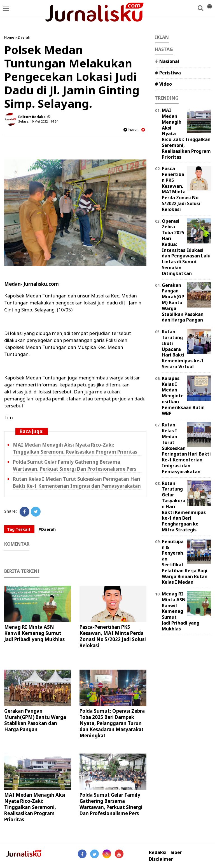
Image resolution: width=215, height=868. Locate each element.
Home (9, 37)
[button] (209, 4)
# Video (163, 84)
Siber (176, 852)
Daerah (24, 37)
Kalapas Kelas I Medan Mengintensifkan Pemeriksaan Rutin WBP (183, 396)
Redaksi (158, 852)
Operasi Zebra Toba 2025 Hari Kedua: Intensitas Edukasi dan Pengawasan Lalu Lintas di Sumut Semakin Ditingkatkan (186, 247)
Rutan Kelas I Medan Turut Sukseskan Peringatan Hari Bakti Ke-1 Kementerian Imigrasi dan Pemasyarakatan (77, 482)
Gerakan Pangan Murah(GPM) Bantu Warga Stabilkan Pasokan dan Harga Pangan (35, 720)
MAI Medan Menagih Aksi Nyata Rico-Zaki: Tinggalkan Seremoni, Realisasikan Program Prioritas (75, 448)
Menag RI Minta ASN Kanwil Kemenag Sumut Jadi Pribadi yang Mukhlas (34, 633)
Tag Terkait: (19, 529)
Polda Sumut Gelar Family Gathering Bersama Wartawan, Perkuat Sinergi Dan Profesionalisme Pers (75, 465)
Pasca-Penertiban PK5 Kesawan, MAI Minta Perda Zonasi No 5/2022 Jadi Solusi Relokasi (113, 636)
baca (130, 130)
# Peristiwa (168, 73)
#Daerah (47, 529)
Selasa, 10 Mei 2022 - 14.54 (38, 121)
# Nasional (167, 61)
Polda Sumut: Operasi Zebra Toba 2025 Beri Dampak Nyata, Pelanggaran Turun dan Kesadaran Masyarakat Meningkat (112, 723)
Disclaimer (161, 859)
